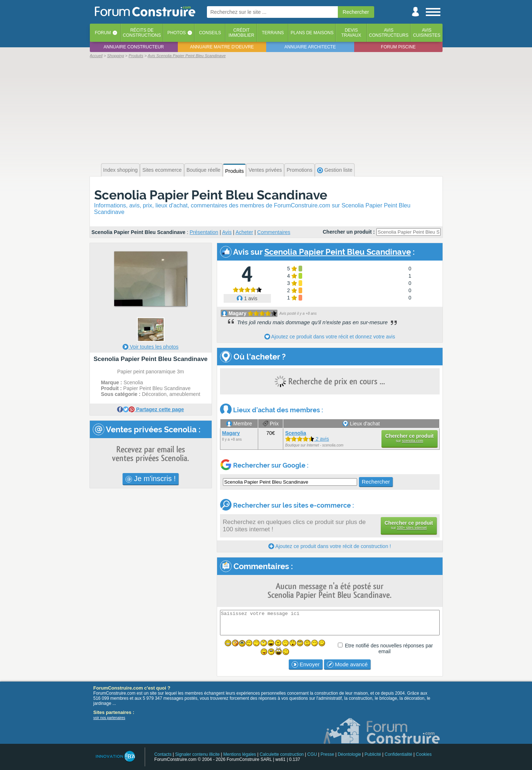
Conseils (210, 33)
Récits (142, 33)
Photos (176, 33)
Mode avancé (347, 664)
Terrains (273, 33)
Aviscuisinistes (427, 33)
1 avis (247, 298)
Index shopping (121, 170)
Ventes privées (265, 170)
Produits (234, 171)
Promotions (299, 170)
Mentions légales (240, 754)
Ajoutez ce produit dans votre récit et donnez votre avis (330, 337)
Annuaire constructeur (134, 47)
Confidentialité (399, 754)
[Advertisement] (266, 110)
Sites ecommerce (162, 170)
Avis (227, 232)
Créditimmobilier (242, 33)
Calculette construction (282, 754)
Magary (237, 313)
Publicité (373, 754)
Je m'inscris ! (151, 479)
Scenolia (296, 433)
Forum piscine (398, 47)
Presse (327, 754)
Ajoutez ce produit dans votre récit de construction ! (330, 546)
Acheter (244, 232)
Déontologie (349, 754)
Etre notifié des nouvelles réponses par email (389, 648)
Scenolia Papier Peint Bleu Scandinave (211, 195)
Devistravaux (351, 33)
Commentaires (274, 232)
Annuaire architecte (310, 47)
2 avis (307, 439)
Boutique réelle (203, 170)
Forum (103, 33)
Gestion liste (335, 170)
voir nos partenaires (109, 718)
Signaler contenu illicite (197, 754)
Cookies (424, 754)
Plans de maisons (312, 33)
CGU (312, 754)
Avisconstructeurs (389, 33)
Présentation (204, 232)
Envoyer (306, 664)
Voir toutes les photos (151, 347)
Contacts (163, 754)
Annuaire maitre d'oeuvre (222, 47)
